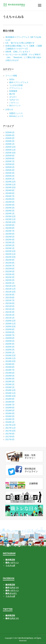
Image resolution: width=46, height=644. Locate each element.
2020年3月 (10, 347)
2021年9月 (10, 295)
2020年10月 (11, 327)
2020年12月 (11, 321)
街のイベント (15, 106)
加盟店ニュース (16, 113)
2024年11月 (11, 185)
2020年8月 (10, 332)
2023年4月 (10, 240)
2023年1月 (10, 248)
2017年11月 (11, 428)
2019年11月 (11, 358)
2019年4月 (10, 379)
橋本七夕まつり (12, 588)
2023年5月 (10, 237)
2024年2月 (10, 211)
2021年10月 (11, 292)
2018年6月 (10, 408)
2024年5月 (10, 202)
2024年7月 (10, 196)
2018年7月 (10, 405)
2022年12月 (11, 251)
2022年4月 (10, 274)
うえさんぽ (10, 565)
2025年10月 (11, 153)
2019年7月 (10, 370)
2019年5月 (10, 376)
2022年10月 (11, 257)
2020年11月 (11, 324)
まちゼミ (13, 97)
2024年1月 (10, 214)
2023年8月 (10, 228)
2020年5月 (10, 341)
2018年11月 (11, 393)
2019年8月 (10, 367)
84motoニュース (16, 116)
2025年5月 (10, 167)
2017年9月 (10, 434)
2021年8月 (10, 298)
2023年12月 (11, 216)
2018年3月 (10, 416)
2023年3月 (10, 243)
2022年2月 (10, 280)
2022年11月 (11, 254)
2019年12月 (11, 355)
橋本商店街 (10, 585)
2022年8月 (10, 263)
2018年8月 (10, 402)
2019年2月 (10, 384)
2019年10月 (11, 361)
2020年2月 (10, 350)
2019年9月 (10, 364)
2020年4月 (10, 344)
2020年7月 (10, 335)
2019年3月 (10, 382)
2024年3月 (10, 208)
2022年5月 (10, 271)
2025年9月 (10, 156)
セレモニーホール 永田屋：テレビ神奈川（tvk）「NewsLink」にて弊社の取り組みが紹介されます (23, 57)
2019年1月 (10, 387)
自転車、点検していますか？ (18, 52)
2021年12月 (11, 286)
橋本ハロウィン (12, 563)
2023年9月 (10, 225)
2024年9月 (10, 190)
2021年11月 (11, 289)
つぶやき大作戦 (16, 85)
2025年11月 (11, 150)
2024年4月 (10, 205)
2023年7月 (10, 231)
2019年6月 (10, 373)
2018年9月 (10, 399)
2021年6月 (10, 303)
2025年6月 (10, 164)
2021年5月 (10, 306)
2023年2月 (10, 245)
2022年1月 (10, 283)
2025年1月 (10, 179)
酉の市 (12, 94)
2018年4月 (10, 413)
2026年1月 (10, 144)
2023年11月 (11, 219)
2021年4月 (10, 309)
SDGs (12, 79)
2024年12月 (11, 182)
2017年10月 (11, 431)
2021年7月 (10, 300)
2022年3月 (10, 277)
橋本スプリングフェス (19, 82)
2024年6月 (10, 199)
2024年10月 (11, 187)
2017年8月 (10, 437)
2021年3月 (10, 312)
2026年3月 (10, 138)
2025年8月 (10, 159)
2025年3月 (10, 173)
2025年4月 (10, 170)
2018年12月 (11, 390)
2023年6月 (10, 234)
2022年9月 (10, 260)
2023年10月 (11, 222)
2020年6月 (10, 338)
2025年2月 (10, 176)
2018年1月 (10, 422)
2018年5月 (10, 411)
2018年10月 (11, 396)
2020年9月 (10, 329)
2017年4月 (10, 439)
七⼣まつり (14, 100)
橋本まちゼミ (11, 593)
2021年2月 (10, 315)
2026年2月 (10, 141)
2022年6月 (10, 269)
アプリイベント (16, 88)
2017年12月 (11, 425)
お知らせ (9, 109)
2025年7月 (10, 161)
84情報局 (13, 91)
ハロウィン (14, 103)
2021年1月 (10, 318)
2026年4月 (10, 135)
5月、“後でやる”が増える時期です (20, 43)
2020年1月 (10, 353)
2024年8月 (10, 193)
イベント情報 (11, 76)
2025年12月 (11, 147)
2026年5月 (10, 132)
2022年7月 (10, 266)
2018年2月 (10, 419)
